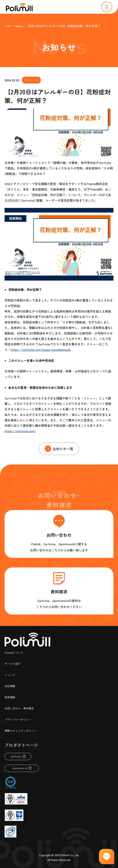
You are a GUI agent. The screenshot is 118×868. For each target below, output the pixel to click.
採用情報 (10, 697)
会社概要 (10, 686)
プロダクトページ (21, 745)
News (19, 26)
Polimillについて (14, 653)
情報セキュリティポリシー (21, 731)
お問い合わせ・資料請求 (19, 708)
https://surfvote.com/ (20, 431)
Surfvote (16, 756)
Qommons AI (20, 768)
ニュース (10, 675)
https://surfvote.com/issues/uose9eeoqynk (41, 350)
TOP (8, 26)
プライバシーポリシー (18, 720)
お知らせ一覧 (63, 449)
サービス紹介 (13, 664)
